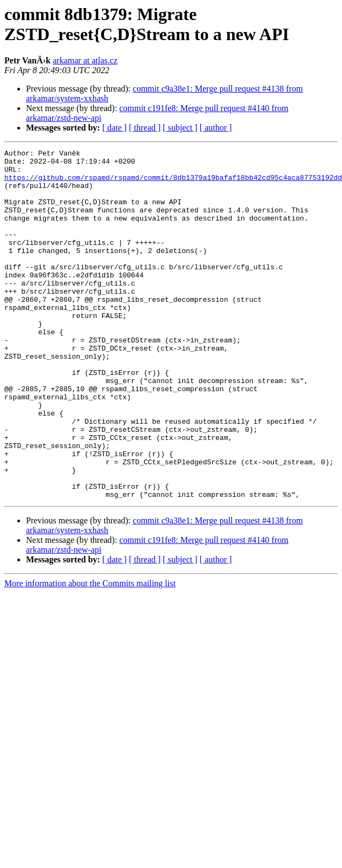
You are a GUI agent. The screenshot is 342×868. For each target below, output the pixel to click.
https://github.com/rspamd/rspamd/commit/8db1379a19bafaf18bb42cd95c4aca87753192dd (173, 184)
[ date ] (114, 128)
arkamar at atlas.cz (85, 60)
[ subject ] (180, 128)
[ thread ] (145, 128)
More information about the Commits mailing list (90, 653)
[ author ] (216, 128)
